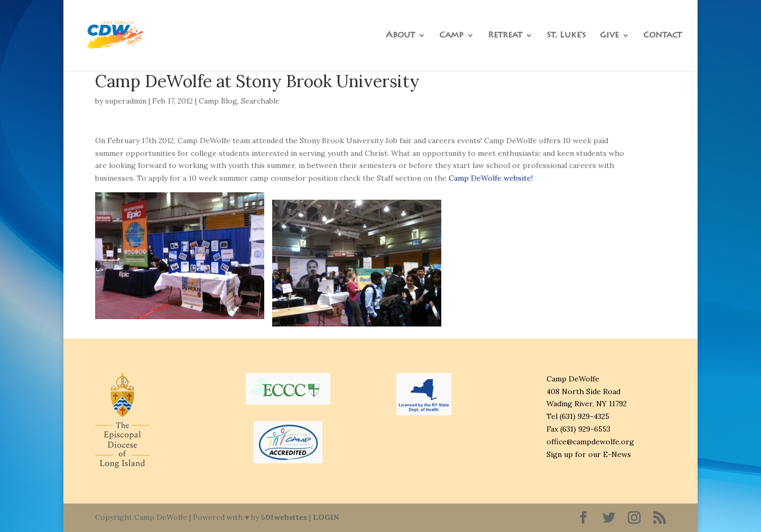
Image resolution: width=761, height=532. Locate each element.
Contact (662, 36)
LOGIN (326, 517)
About (400, 36)
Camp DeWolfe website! (491, 178)
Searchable (260, 101)
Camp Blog (218, 101)
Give (609, 36)
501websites (284, 517)
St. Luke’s (566, 36)
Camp (451, 36)
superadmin (126, 101)
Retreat (505, 36)
